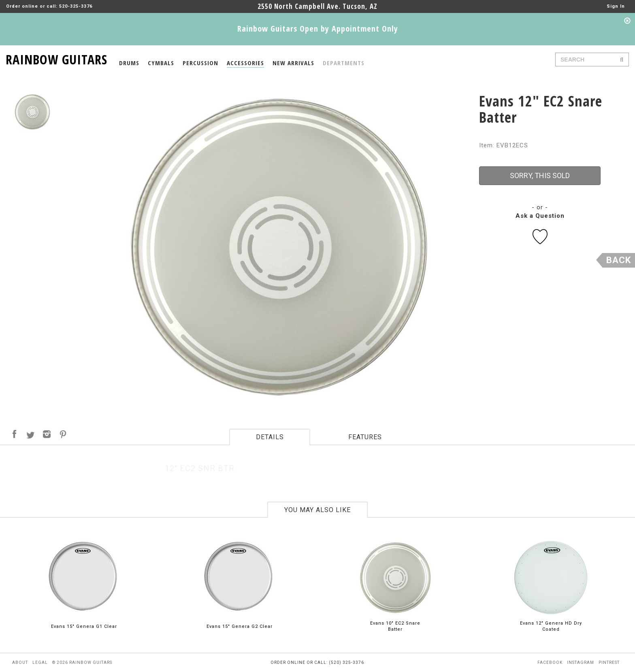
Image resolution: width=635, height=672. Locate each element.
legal (40, 662)
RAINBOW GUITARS (56, 58)
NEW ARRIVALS (293, 63)
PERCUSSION (200, 63)
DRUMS (129, 63)
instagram (581, 662)
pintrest (609, 662)
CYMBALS (161, 63)
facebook (550, 662)
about (20, 662)
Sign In (616, 6)
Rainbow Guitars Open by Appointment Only (318, 29)
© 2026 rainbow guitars (82, 662)
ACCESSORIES (245, 63)
